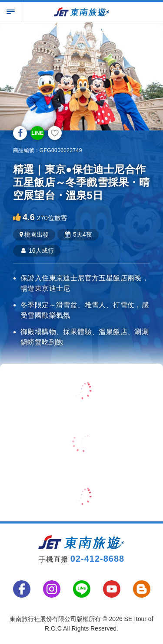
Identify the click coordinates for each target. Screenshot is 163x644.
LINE (37, 133)
